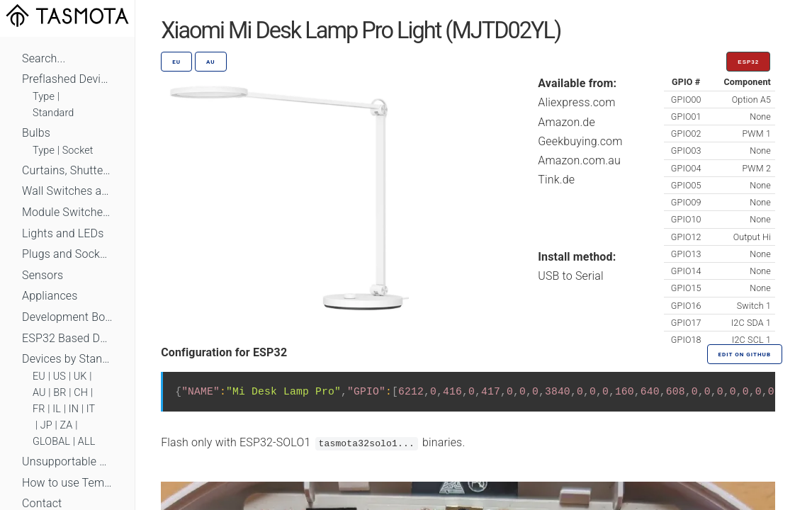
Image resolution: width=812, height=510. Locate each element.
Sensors (43, 275)
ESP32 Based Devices (67, 338)
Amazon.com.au (579, 160)
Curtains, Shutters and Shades (67, 170)
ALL (87, 442)
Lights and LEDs (63, 233)
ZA (66, 425)
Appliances (50, 296)
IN (74, 409)
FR (39, 409)
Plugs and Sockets (67, 254)
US (60, 376)
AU (39, 393)
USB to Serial (571, 276)
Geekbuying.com (580, 141)
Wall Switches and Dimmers (67, 191)
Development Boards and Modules (67, 317)
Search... (44, 58)
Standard (53, 113)
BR (60, 393)
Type (44, 97)
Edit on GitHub (745, 355)
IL (57, 409)
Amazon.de (566, 122)
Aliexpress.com (576, 102)
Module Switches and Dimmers (67, 212)
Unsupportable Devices (67, 461)
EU (39, 376)
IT (91, 409)
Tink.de (556, 180)
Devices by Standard (67, 359)
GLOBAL (51, 442)
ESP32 (748, 62)
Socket (78, 151)
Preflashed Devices (67, 79)
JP (46, 425)
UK (80, 376)
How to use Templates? (67, 483)
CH (81, 393)
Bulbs (36, 133)
